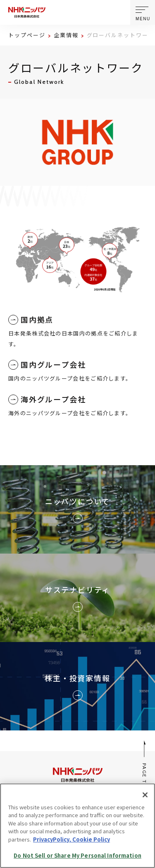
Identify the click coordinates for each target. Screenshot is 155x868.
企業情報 (66, 35)
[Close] (145, 795)
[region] (77, 826)
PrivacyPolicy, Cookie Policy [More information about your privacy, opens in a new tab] (72, 839)
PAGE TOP (145, 766)
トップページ (27, 35)
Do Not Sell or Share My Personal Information (77, 855)
